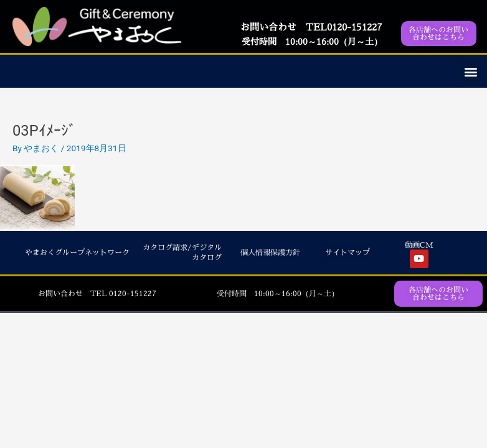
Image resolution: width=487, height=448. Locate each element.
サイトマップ (348, 252)
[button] (470, 71)
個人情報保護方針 (270, 252)
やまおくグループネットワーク (77, 252)
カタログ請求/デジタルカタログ (182, 253)
